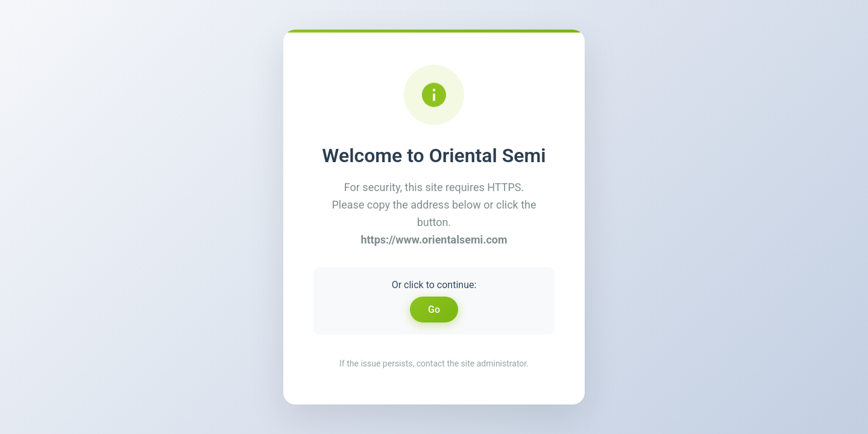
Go (434, 310)
